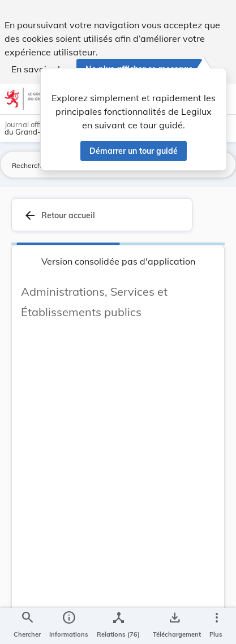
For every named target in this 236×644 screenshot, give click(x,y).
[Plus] (216, 626)
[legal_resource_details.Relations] (118, 626)
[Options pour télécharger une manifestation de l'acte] (175, 626)
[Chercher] (27, 626)
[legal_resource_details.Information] (69, 626)
